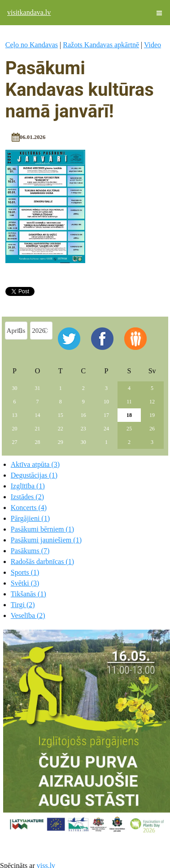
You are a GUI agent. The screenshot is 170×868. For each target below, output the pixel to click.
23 (83, 429)
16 (83, 415)
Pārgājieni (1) (30, 518)
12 (152, 402)
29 (61, 442)
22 (61, 429)
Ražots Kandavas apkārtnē (101, 45)
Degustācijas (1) (34, 475)
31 (38, 388)
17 (106, 415)
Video (153, 45)
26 (152, 429)
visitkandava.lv (29, 12)
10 (106, 402)
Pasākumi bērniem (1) (42, 529)
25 (129, 429)
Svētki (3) (25, 583)
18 (129, 415)
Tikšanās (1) (28, 594)
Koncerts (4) (29, 508)
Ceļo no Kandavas (32, 45)
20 (15, 429)
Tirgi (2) (23, 605)
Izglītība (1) (28, 486)
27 (15, 442)
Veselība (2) (28, 615)
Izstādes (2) (27, 497)
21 (38, 429)
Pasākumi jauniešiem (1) (46, 540)
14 (38, 415)
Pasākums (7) (30, 551)
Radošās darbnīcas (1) (42, 562)
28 (38, 442)
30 (15, 388)
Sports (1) (25, 572)
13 (15, 415)
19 (152, 415)
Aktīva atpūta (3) (35, 464)
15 (61, 415)
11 (129, 402)
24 (106, 429)
